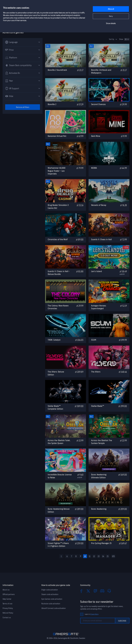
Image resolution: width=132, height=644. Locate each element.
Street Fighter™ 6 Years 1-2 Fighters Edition (58, 545)
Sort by (112, 39)
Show (121, 39)
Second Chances (98, 104)
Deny (111, 16)
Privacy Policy (8, 608)
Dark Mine (96, 136)
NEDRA (94, 168)
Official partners (9, 594)
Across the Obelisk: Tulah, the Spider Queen (59, 442)
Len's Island (96, 271)
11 (90, 556)
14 (103, 556)
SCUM (94, 340)
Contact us (7, 618)
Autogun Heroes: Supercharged (99, 307)
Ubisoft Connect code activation (54, 608)
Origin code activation (50, 590)
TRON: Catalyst (54, 340)
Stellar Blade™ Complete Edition (55, 407)
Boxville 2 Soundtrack (57, 70)
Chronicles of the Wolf (58, 239)
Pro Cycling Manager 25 (101, 543)
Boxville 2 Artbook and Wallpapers (101, 71)
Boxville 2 (52, 104)
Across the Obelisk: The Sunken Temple (102, 442)
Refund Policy (8, 613)
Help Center (7, 599)
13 (99, 556)
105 (113, 556)
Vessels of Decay (99, 205)
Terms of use (7, 604)
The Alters (96, 372)
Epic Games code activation (52, 599)
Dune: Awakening (99, 509)
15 (108, 556)
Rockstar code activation (51, 604)
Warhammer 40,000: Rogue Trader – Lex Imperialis (57, 171)
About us (6, 590)
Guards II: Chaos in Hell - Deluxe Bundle (59, 273)
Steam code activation (50, 594)
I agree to (92, 614)
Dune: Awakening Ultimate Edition (99, 476)
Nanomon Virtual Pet (57, 136)
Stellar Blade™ (98, 406)
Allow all (111, 9)
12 (94, 556)
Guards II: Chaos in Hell (101, 239)
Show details (111, 23)
